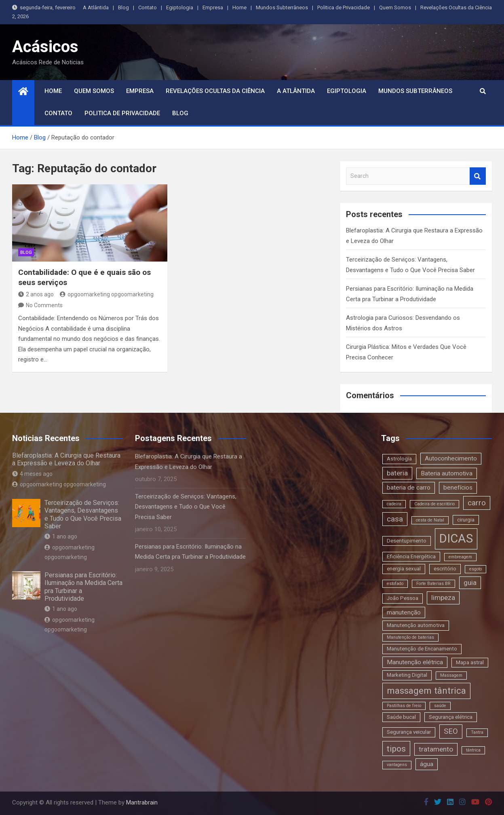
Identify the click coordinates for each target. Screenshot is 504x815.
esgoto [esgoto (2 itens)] (476, 569)
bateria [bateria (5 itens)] (397, 473)
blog (26, 252)
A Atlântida (96, 7)
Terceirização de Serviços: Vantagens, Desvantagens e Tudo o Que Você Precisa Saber (83, 514)
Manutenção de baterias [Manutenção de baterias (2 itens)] (410, 637)
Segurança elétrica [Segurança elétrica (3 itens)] (451, 717)
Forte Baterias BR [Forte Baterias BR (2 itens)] (433, 584)
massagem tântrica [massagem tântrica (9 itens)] (426, 690)
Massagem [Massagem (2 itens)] (451, 675)
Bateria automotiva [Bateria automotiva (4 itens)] (447, 473)
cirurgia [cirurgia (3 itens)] (466, 520)
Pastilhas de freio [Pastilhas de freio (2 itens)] (404, 706)
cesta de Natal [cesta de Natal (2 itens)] (430, 520)
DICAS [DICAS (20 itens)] (456, 538)
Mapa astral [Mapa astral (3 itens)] (470, 662)
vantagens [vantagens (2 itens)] (397, 765)
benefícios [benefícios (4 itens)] (458, 488)
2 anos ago (36, 294)
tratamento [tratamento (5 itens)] (436, 749)
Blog (123, 7)
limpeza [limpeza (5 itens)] (443, 598)
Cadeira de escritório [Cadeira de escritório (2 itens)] (434, 504)
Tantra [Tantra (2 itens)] (477, 732)
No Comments (44, 305)
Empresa (213, 7)
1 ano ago (61, 536)
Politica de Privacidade (344, 7)
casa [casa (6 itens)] (395, 519)
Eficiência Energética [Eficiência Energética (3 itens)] (411, 556)
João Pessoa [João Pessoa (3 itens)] (403, 598)
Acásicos (45, 47)
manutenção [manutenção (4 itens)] (404, 612)
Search (478, 176)
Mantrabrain (142, 802)
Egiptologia (180, 7)
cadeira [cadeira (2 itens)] (394, 504)
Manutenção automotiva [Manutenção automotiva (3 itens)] (416, 625)
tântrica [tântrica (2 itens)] (473, 750)
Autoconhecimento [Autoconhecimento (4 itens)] (451, 458)
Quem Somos (395, 7)
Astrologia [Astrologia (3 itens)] (399, 459)
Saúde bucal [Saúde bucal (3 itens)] (401, 717)
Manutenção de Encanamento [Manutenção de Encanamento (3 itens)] (422, 649)
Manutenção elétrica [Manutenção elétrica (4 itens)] (415, 662)
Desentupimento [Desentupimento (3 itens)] (407, 541)
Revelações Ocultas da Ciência (456, 7)
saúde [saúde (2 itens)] (440, 706)
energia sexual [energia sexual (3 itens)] (404, 569)
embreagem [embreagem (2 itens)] (460, 557)
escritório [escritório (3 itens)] (445, 569)
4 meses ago (32, 474)
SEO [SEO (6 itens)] (451, 731)
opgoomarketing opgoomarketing (107, 294)
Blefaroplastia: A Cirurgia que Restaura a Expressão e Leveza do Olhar (66, 459)
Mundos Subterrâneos (282, 7)
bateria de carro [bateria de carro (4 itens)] (409, 488)
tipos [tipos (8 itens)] (396, 748)
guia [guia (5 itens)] (470, 583)
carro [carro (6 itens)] (477, 503)
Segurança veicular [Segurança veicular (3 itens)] (409, 732)
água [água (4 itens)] (427, 764)
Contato (148, 7)
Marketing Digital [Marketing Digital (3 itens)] (407, 675)
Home (239, 7)
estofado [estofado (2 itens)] (395, 584)
